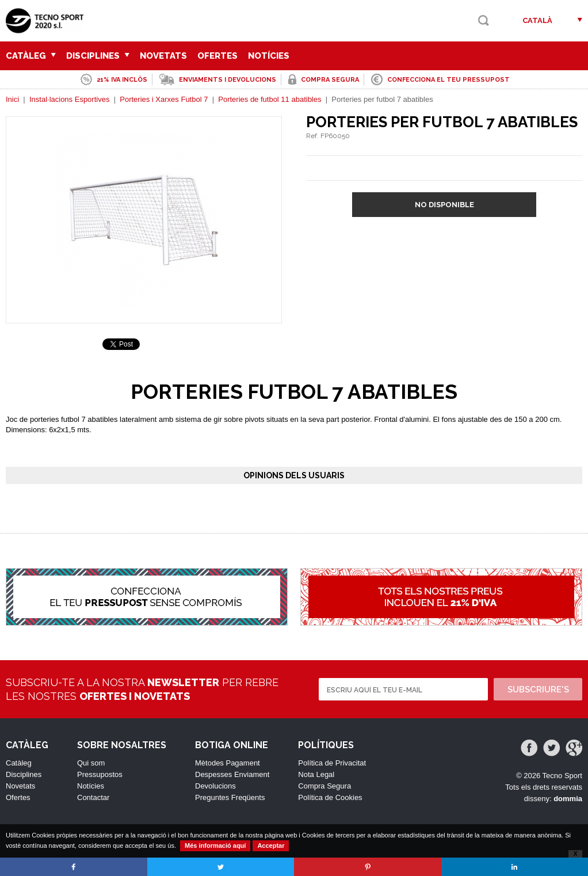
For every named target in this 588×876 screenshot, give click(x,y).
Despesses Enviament (232, 774)
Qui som (91, 763)
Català (537, 20)
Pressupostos (100, 774)
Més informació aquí (215, 845)
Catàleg (31, 56)
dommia (568, 799)
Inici (12, 99)
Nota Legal (316, 774)
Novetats (163, 56)
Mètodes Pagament (228, 763)
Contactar (93, 797)
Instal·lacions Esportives (69, 99)
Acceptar (271, 845)
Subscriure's (538, 690)
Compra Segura (324, 786)
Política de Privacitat (332, 763)
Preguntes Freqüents (230, 797)
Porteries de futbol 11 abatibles (270, 99)
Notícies (269, 56)
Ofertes (217, 56)
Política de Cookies (330, 797)
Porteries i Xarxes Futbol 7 (164, 99)
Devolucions (215, 786)
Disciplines (98, 56)
